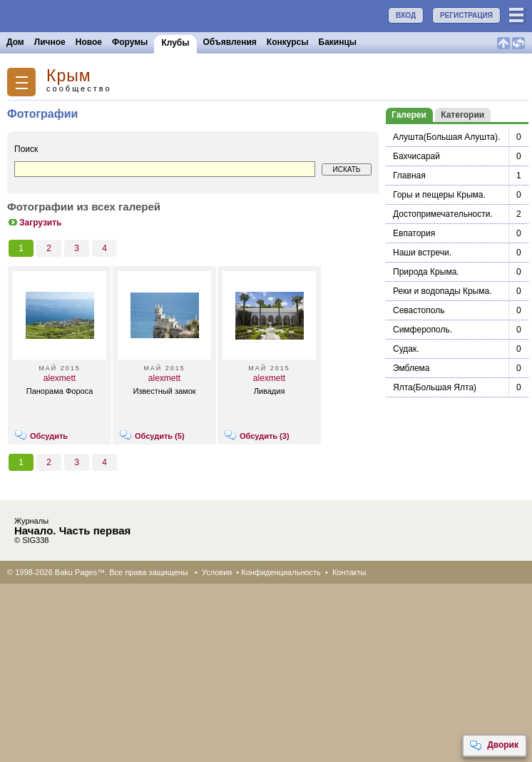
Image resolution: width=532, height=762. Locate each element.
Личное (50, 42)
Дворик (494, 746)
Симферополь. (423, 330)
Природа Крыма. (426, 272)
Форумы (130, 42)
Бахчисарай (416, 156)
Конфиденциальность (281, 572)
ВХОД (406, 15)
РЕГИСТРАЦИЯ (466, 15)
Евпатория (414, 233)
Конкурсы (288, 42)
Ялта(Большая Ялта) (435, 387)
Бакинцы (338, 42)
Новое (89, 42)
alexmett (60, 378)
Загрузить (34, 223)
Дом (15, 42)
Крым (69, 76)
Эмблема (411, 368)
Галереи (409, 115)
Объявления (230, 42)
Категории (462, 115)
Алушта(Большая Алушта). (446, 137)
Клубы (175, 43)
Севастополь (419, 310)
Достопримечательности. (443, 214)
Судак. (406, 349)
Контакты (349, 572)
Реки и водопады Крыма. (442, 291)
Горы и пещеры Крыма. (439, 195)
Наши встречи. (422, 253)
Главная (409, 176)
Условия (217, 572)
